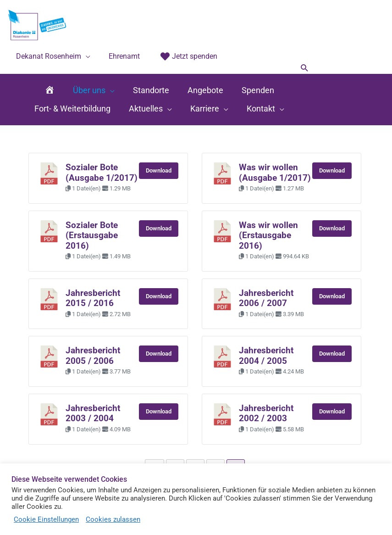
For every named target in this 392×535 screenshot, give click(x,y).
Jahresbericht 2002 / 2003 (266, 413)
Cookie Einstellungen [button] (46, 519)
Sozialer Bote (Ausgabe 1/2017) (102, 173)
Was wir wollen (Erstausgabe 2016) (268, 236)
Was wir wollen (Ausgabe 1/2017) (275, 173)
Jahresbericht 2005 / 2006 (93, 356)
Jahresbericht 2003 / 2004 (93, 413)
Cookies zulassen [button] (113, 519)
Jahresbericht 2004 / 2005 (266, 356)
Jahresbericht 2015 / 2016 (93, 298)
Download (159, 170)
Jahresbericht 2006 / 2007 (266, 298)
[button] (305, 69)
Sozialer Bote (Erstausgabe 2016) (92, 236)
